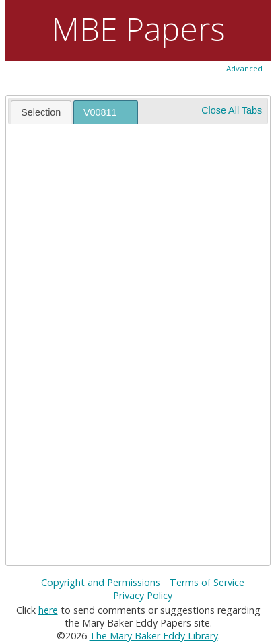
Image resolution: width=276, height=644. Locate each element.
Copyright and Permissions (101, 582)
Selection (41, 112)
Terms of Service (207, 582)
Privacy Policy (143, 595)
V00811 (100, 112)
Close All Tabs (232, 110)
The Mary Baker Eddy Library (154, 636)
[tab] (41, 112)
